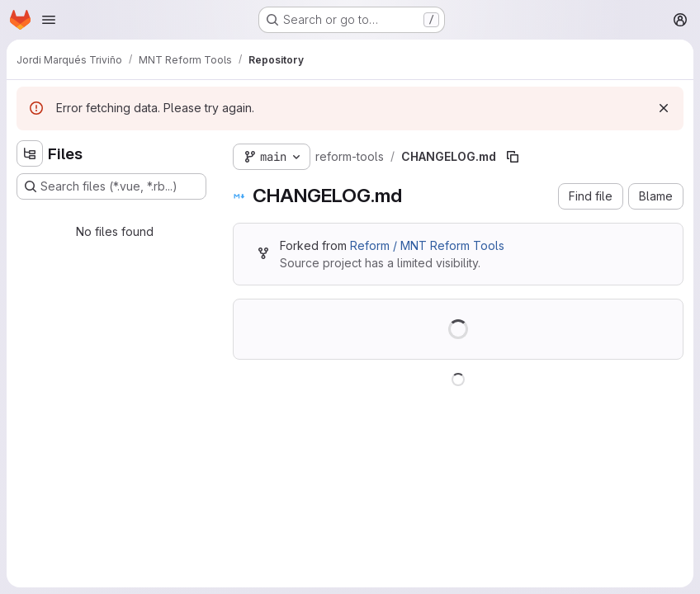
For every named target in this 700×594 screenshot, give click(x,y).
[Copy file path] (513, 157)
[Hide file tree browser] (30, 153)
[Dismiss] (664, 108)
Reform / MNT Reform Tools (427, 245)
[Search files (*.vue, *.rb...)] (111, 186)
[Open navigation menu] (49, 20)
